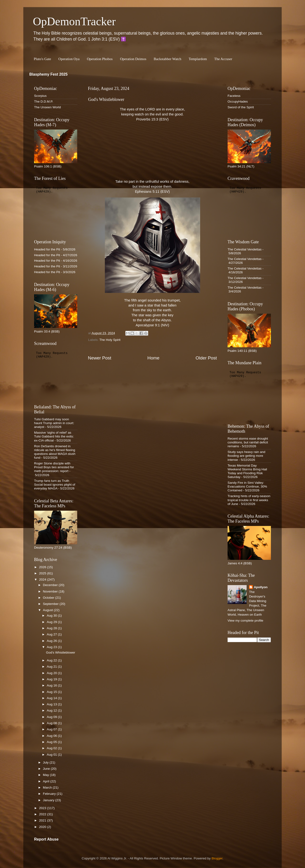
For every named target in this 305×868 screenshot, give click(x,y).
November (51, 591)
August (48, 610)
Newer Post (100, 358)
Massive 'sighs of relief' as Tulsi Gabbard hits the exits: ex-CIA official (54, 436)
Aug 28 (52, 628)
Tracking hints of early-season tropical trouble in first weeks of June (249, 500)
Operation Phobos (100, 59)
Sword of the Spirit (241, 107)
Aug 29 (52, 622)
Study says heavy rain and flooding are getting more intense (246, 456)
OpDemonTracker (74, 21)
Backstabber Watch (168, 59)
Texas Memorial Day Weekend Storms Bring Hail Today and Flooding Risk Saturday (247, 471)
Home (153, 358)
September (51, 604)
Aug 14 (52, 698)
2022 (43, 814)
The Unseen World (47, 107)
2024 (43, 580)
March (48, 787)
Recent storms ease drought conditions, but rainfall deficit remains (248, 442)
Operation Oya (69, 59)
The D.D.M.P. (44, 101)
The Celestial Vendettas (245, 249)
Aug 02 (52, 748)
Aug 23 (52, 647)
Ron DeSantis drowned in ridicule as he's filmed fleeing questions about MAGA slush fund (55, 452)
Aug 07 (52, 729)
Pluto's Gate (42, 59)
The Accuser (223, 59)
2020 (43, 827)
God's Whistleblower (61, 652)
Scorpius (40, 96)
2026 (43, 567)
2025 (43, 573)
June (47, 769)
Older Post (206, 358)
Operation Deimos (133, 59)
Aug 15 (52, 692)
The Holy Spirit (110, 340)
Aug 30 (52, 616)
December (51, 585)
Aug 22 (52, 660)
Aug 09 (52, 717)
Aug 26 (52, 641)
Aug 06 (52, 736)
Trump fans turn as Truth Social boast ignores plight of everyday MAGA (55, 485)
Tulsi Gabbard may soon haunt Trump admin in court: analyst (54, 423)
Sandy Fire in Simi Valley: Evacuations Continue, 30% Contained (247, 486)
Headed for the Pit (47, 249)
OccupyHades (238, 101)
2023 (43, 808)
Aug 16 (52, 685)
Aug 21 (52, 667)
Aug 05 (52, 742)
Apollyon (261, 587)
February (50, 794)
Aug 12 (52, 710)
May (46, 775)
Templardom (198, 59)
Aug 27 (52, 634)
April (47, 781)
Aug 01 (52, 755)
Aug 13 (52, 704)
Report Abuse (46, 839)
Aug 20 (52, 673)
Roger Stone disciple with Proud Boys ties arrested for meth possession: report (54, 467)
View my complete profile (245, 621)
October (49, 598)
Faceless (234, 96)
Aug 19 (52, 679)
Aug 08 (52, 723)
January (49, 800)
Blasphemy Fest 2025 (48, 74)
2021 (43, 820)
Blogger (217, 858)
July (46, 762)
